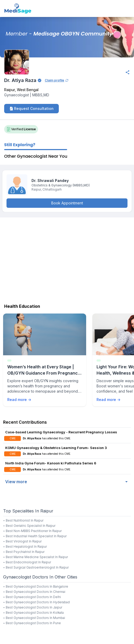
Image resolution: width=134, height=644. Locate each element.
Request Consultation (31, 108)
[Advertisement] (67, 259)
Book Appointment (67, 203)
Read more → (19, 400)
